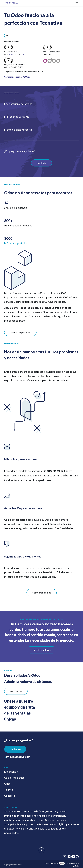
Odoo (7, 784)
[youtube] (73, 857)
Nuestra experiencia (20, 332)
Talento (9, 790)
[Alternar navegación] (77, 3)
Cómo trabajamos (42, 593)
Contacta (41, 163)
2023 (16, 54)
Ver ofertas (16, 691)
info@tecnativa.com (18, 757)
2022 (11, 54)
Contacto (10, 796)
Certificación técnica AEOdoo (17, 77)
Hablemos (15, 749)
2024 (22, 54)
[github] (77, 857)
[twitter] (65, 857)
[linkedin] (69, 857)
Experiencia (11, 772)
